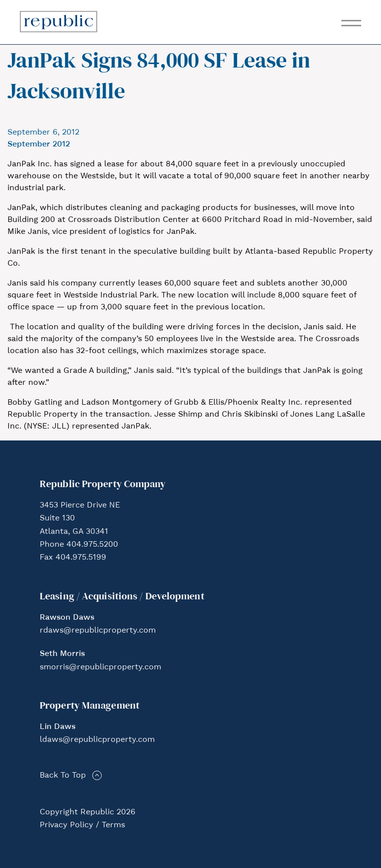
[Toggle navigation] (351, 23)
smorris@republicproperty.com (100, 667)
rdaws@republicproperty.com (98, 631)
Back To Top (63, 776)
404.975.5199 (81, 558)
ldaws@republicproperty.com (97, 740)
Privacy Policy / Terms (82, 825)
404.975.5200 (92, 545)
